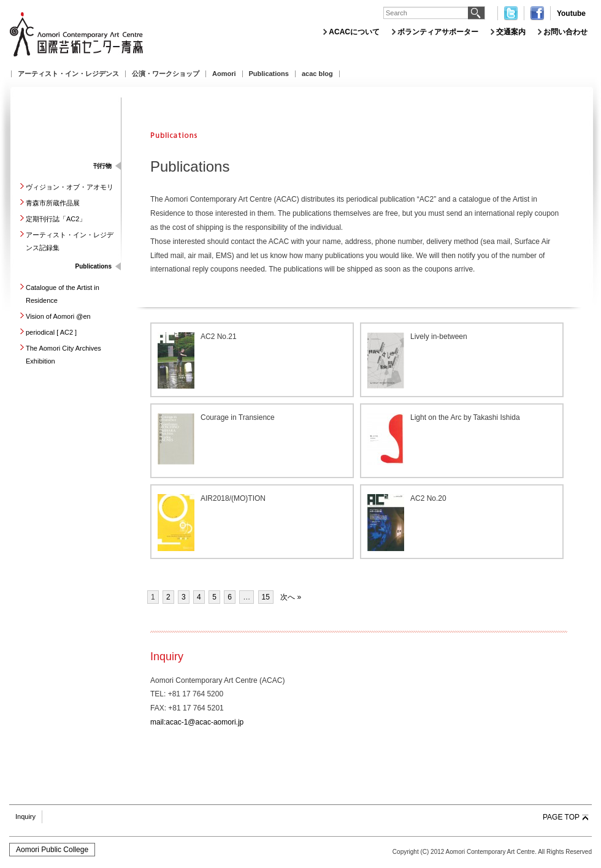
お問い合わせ (565, 32)
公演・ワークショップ (166, 74)
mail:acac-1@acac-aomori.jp (197, 722)
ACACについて (354, 32)
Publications (269, 74)
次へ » (291, 597)
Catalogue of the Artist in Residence (63, 294)
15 (266, 597)
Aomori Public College (52, 850)
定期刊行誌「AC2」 (56, 219)
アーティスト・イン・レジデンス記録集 (70, 241)
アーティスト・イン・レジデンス (68, 74)
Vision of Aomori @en (58, 316)
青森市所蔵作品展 (53, 203)
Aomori (224, 74)
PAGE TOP (561, 817)
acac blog (317, 74)
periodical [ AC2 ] (51, 332)
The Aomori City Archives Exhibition (63, 355)
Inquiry (25, 817)
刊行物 (102, 166)
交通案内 (511, 32)
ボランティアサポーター (438, 32)
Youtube (571, 13)
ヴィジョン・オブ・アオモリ (70, 187)
